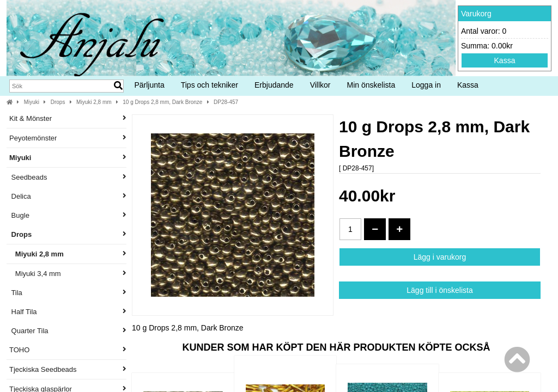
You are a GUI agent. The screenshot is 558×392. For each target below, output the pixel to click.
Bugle (68, 215)
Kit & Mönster (68, 118)
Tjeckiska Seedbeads (68, 369)
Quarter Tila (68, 331)
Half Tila (68, 312)
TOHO (68, 350)
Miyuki (32, 102)
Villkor (320, 85)
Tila (68, 293)
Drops (58, 102)
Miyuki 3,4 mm (68, 274)
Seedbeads (68, 177)
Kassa (505, 60)
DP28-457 (226, 102)
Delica (68, 196)
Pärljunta (149, 85)
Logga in (426, 85)
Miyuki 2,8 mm (94, 102)
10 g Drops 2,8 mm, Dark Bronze (162, 102)
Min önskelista (371, 85)
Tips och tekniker (210, 85)
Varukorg (476, 14)
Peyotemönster (68, 138)
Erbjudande (274, 85)
